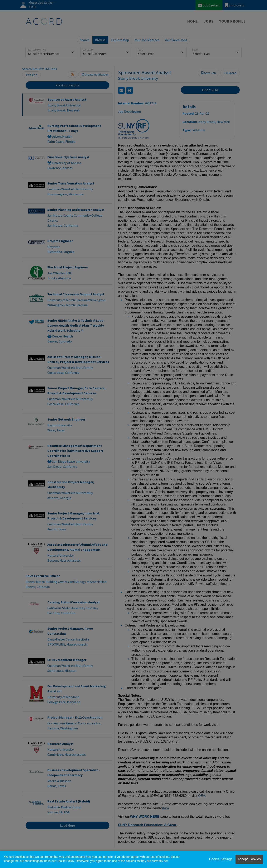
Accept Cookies (249, 859)
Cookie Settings (221, 859)
